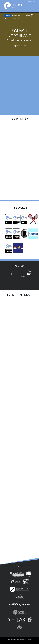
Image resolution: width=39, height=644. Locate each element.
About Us (15, 19)
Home (7, 15)
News (7, 19)
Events (27, 15)
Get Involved (17, 15)
